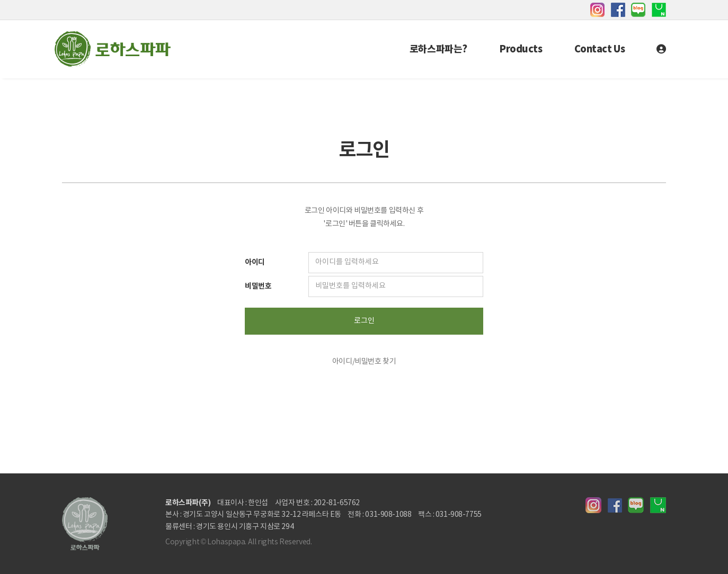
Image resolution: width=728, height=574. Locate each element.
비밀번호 (258, 286)
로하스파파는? (438, 49)
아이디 (255, 262)
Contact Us (600, 49)
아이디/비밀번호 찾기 (364, 362)
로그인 (364, 321)
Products (521, 49)
